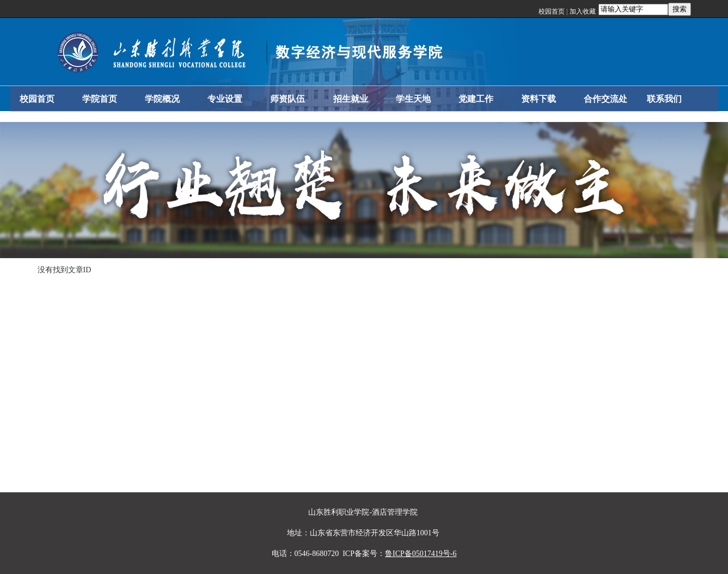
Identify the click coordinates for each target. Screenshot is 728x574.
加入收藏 (583, 11)
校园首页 (552, 11)
